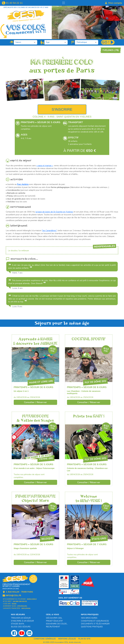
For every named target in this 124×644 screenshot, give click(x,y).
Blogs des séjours (21, 627)
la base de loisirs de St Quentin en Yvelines (54, 212)
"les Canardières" (49, 231)
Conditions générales (45, 639)
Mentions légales (67, 639)
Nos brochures (89, 618)
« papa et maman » (45, 166)
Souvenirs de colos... (57, 624)
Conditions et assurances (95, 621)
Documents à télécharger (95, 624)
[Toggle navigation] (64, 3)
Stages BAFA (18, 624)
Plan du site (84, 639)
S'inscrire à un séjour (22, 621)
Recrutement (53, 627)
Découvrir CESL (54, 618)
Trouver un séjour (21, 618)
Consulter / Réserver (35, 402)
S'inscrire (62, 109)
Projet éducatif (54, 621)
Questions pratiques (92, 627)
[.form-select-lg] (25, 42)
